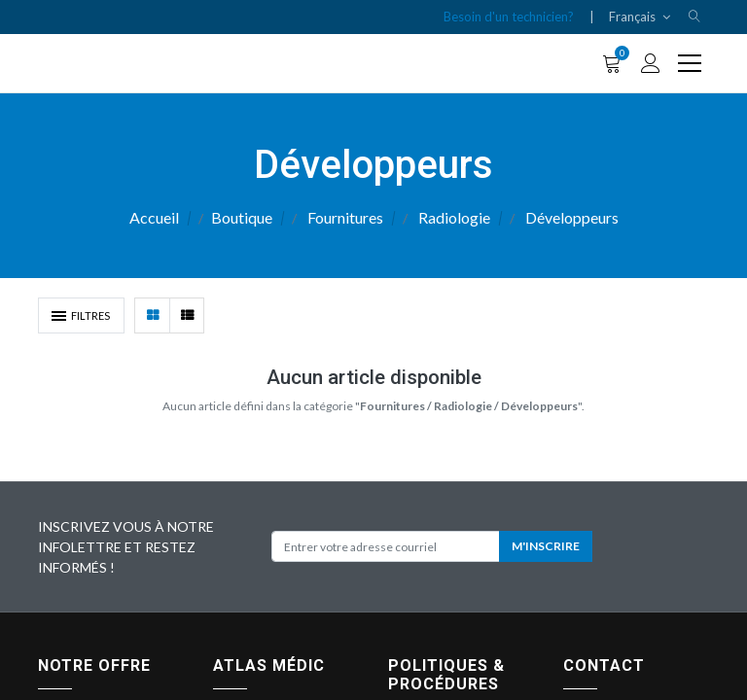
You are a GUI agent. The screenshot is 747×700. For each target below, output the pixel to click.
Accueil (154, 217)
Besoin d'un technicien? (509, 17)
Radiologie (454, 217)
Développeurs (572, 217)
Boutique (242, 217)
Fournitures (345, 217)
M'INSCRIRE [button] (546, 546)
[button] (694, 17)
